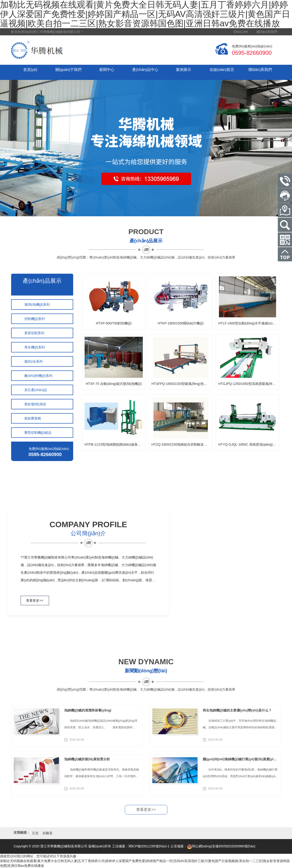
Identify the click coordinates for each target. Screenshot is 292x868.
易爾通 (47, 833)
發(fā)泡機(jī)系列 (37, 305)
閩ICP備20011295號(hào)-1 (149, 846)
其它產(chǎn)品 (36, 390)
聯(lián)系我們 (267, 32)
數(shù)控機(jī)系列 (38, 376)
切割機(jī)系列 (35, 319)
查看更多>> (35, 600)
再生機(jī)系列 (35, 347)
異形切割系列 (34, 333)
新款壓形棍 (33, 418)
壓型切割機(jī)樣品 (38, 433)
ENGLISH (241, 32)
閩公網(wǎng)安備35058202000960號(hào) (221, 846)
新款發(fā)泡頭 (35, 404)
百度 (35, 833)
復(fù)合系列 (34, 361)
